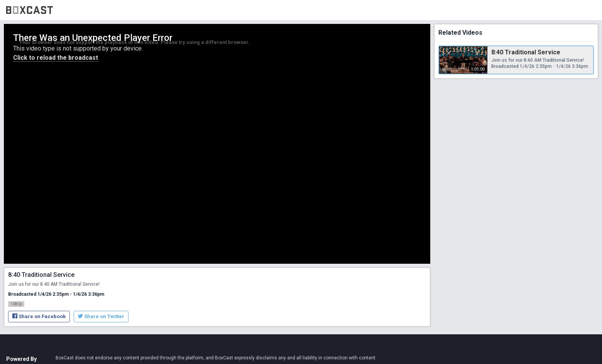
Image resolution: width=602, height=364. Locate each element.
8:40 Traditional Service (526, 52)
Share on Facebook (39, 316)
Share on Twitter (101, 316)
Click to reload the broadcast (56, 58)
